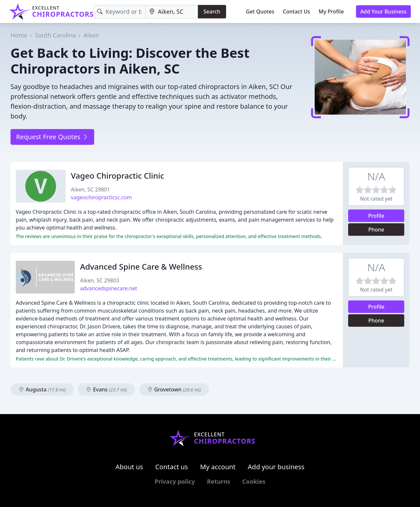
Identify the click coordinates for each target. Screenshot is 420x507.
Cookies (254, 481)
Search (212, 11)
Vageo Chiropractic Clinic (117, 176)
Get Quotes (260, 11)
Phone (376, 230)
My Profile (331, 11)
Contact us (172, 467)
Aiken (91, 35)
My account (218, 467)
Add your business (276, 467)
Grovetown (174, 389)
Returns (219, 481)
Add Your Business (383, 11)
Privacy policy (175, 481)
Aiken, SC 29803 (100, 280)
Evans (106, 389)
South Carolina (55, 35)
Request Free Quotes (52, 137)
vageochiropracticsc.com (101, 197)
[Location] (172, 12)
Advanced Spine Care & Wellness (141, 266)
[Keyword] (120, 12)
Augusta (42, 389)
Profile (376, 216)
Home (19, 35)
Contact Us (296, 11)
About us (129, 467)
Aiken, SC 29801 (90, 189)
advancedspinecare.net (109, 288)
